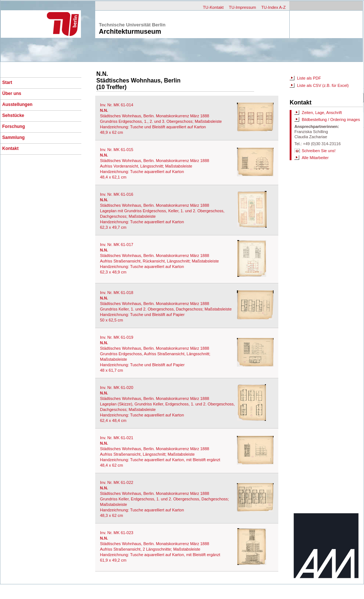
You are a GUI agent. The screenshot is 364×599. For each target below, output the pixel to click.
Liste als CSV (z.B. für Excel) (323, 85)
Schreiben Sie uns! (319, 151)
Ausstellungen (17, 104)
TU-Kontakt (213, 7)
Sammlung (13, 137)
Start (7, 82)
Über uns (12, 93)
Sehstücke (13, 115)
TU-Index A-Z (273, 7)
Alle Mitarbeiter (315, 158)
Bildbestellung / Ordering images (331, 120)
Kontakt (10, 148)
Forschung (14, 126)
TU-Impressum (242, 7)
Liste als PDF (309, 78)
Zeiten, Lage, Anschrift (322, 113)
